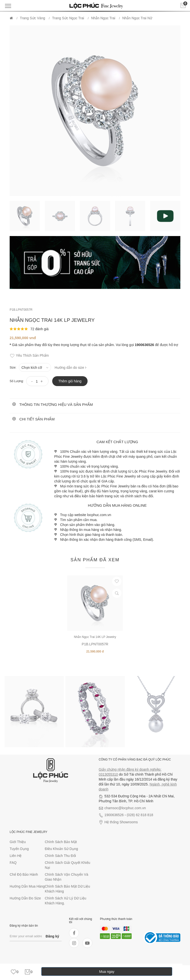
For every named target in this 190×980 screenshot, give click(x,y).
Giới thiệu (18, 842)
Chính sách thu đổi (60, 856)
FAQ (13, 863)
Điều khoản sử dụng (61, 849)
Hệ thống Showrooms (121, 822)
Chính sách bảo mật (61, 842)
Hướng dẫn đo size (25, 898)
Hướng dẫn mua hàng (27, 886)
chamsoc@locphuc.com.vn (125, 808)
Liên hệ (16, 856)
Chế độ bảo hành (24, 874)
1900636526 (114, 815)
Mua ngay (107, 972)
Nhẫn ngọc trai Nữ (137, 18)
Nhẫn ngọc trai (103, 18)
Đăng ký (52, 936)
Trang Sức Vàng (32, 18)
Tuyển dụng (19, 849)
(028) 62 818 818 (140, 815)
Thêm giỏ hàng (70, 381)
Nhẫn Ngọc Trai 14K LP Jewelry (95, 637)
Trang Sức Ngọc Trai (68, 18)
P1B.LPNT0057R (21, 310)
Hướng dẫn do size (71, 368)
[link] (14, 972)
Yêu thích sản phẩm (29, 356)
